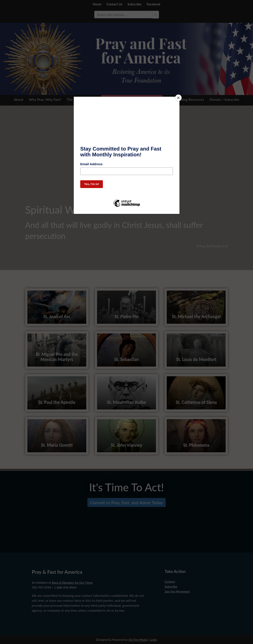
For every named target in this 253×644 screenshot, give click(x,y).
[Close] (178, 98)
